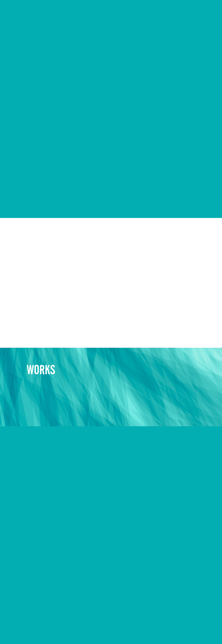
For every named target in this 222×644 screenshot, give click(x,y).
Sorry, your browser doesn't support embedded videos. (111, 56)
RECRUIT (160, 10)
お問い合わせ (80, 631)
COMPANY (119, 10)
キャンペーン (57, 631)
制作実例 (37, 631)
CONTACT (207, 10)
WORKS (140, 10)
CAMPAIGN (183, 10)
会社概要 (20, 631)
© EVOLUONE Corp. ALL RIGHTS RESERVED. (177, 632)
